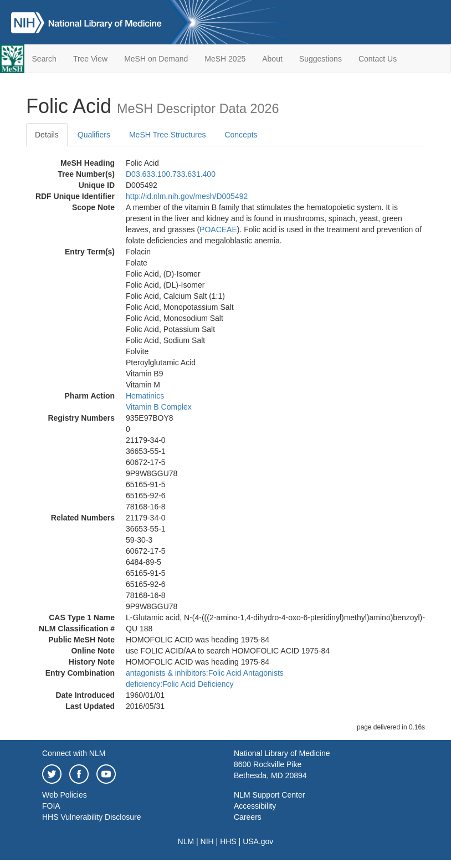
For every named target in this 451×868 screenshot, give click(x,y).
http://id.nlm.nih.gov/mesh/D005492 (187, 196)
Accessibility (255, 806)
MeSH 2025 (225, 59)
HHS (228, 841)
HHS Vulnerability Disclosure (91, 817)
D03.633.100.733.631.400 (171, 174)
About (272, 59)
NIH (207, 841)
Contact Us (378, 59)
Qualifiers (94, 135)
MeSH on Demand (156, 59)
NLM (186, 841)
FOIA (51, 806)
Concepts (241, 135)
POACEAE (218, 229)
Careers (248, 817)
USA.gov (258, 841)
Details (47, 135)
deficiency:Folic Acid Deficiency (180, 684)
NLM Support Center (269, 795)
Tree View (90, 59)
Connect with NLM (74, 753)
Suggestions (321, 59)
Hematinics (145, 396)
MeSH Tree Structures (168, 135)
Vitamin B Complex (159, 407)
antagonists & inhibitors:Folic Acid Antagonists (205, 673)
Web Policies (65, 795)
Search (44, 59)
